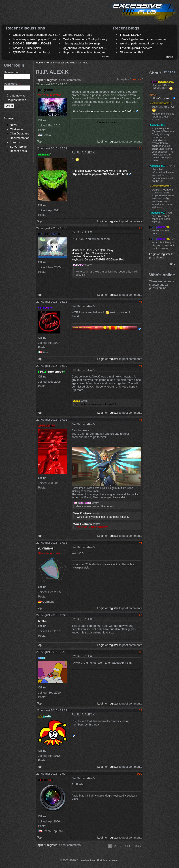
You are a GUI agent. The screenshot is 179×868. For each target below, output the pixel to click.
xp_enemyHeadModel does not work (86, 48)
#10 (140, 774)
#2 (141, 228)
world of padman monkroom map (141, 43)
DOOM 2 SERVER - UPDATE (32, 43)
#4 (141, 366)
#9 (141, 710)
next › (128, 846)
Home (39, 62)
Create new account (20, 95)
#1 (141, 148)
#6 (141, 543)
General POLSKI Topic (78, 35)
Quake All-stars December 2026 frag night (40, 35)
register (52, 80)
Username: (12, 72)
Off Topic (83, 62)
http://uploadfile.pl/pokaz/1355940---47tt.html (100, 174)
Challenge (16, 129)
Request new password (22, 100)
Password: (12, 84)
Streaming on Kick (132, 52)
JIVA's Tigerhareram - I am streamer (143, 39)
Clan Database (19, 133)
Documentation (20, 138)
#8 (141, 652)
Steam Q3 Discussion (27, 48)
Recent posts (18, 151)
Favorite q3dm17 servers (136, 48)
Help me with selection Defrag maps (86, 52)
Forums (15, 142)
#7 (141, 615)
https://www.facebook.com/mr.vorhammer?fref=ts (103, 111)
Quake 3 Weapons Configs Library (85, 39)
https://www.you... (162, 98)
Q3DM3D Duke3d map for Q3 (32, 52)
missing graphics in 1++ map (81, 43)
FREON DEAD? (130, 35)
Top (39, 142)
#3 (141, 302)
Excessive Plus (66, 62)
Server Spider (19, 147)
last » (139, 846)
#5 (141, 420)
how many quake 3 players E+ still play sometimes (46, 39)
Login (39, 80)
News (14, 125)
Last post (137, 79)
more (105, 56)
